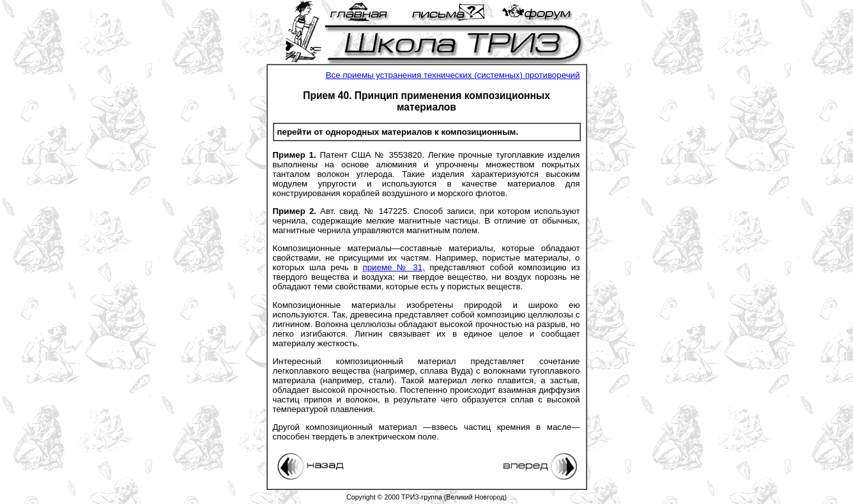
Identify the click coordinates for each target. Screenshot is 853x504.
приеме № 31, (393, 267)
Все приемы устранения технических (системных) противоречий (453, 75)
